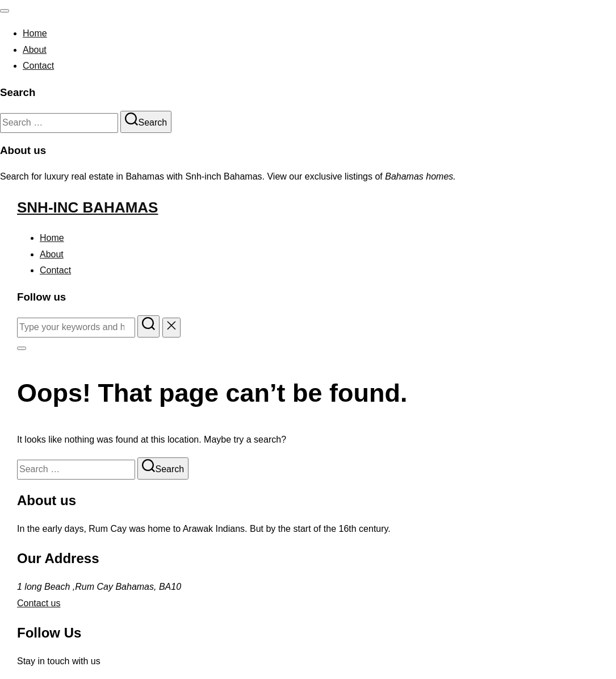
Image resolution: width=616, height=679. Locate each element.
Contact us (39, 603)
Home (35, 33)
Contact (38, 66)
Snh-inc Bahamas (87, 207)
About (35, 50)
